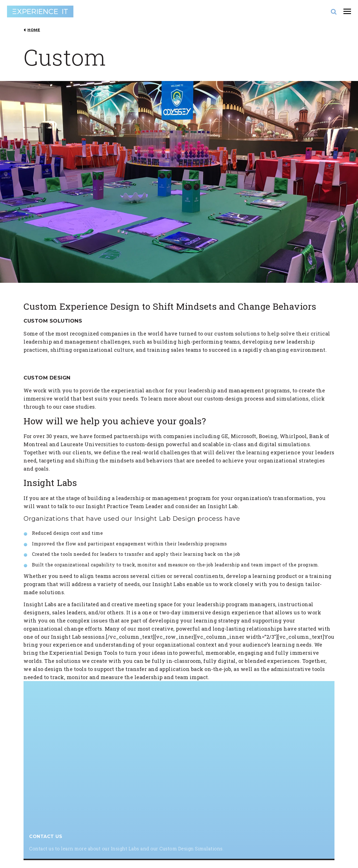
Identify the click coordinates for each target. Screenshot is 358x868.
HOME (34, 30)
